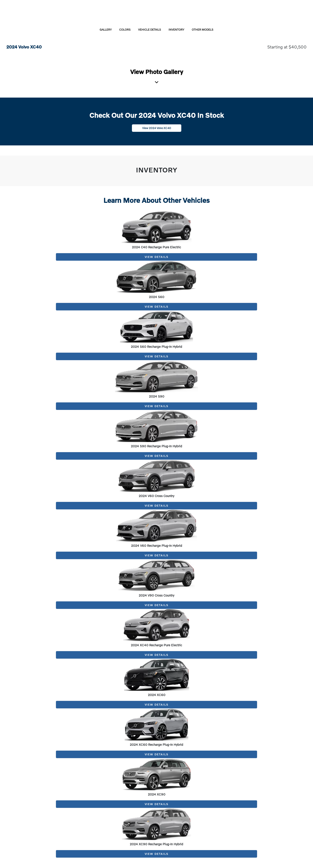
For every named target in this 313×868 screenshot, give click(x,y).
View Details (157, 257)
